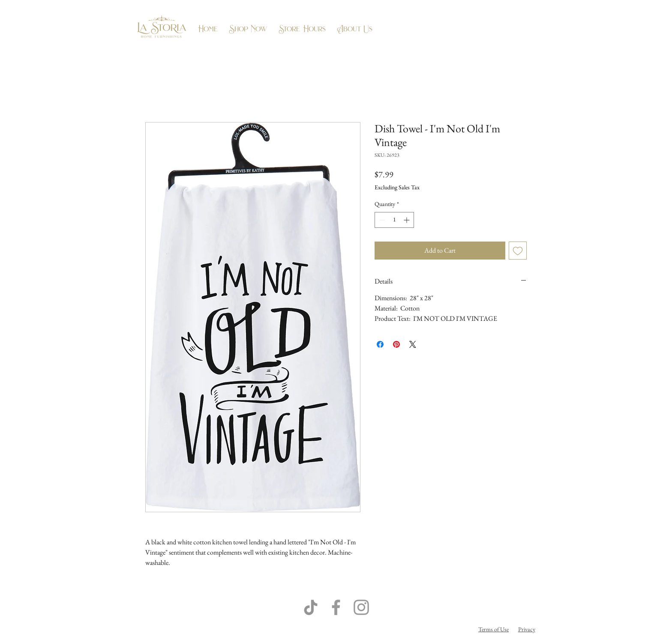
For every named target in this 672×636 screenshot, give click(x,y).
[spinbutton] (394, 220)
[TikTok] (311, 607)
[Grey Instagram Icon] (361, 607)
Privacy (527, 629)
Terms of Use (493, 629)
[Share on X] (413, 344)
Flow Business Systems (383, 629)
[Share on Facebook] (380, 344)
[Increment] (407, 220)
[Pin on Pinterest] (396, 344)
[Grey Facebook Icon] (336, 607)
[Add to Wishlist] (518, 251)
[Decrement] (381, 220)
